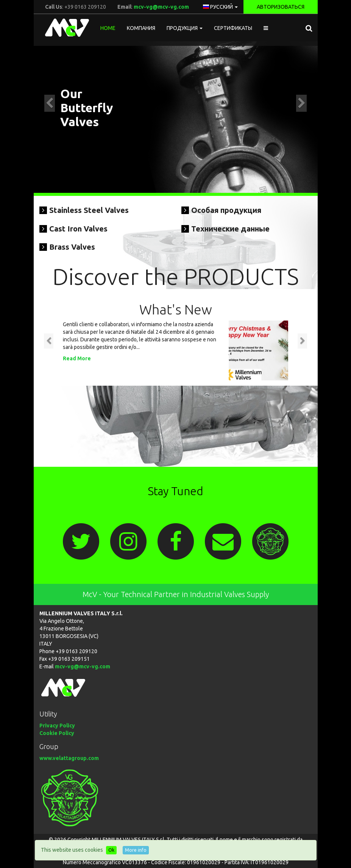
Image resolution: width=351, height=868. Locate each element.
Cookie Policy (57, 733)
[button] (266, 28)
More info (136, 850)
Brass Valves (72, 247)
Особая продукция (226, 210)
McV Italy (64, 28)
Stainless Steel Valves (89, 210)
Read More (77, 358)
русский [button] (220, 7)
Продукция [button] (185, 28)
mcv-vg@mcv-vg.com (161, 7)
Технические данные (230, 229)
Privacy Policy (57, 726)
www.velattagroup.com (69, 758)
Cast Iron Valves (78, 229)
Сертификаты (233, 28)
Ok (111, 850)
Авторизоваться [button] (281, 7)
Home (108, 28)
